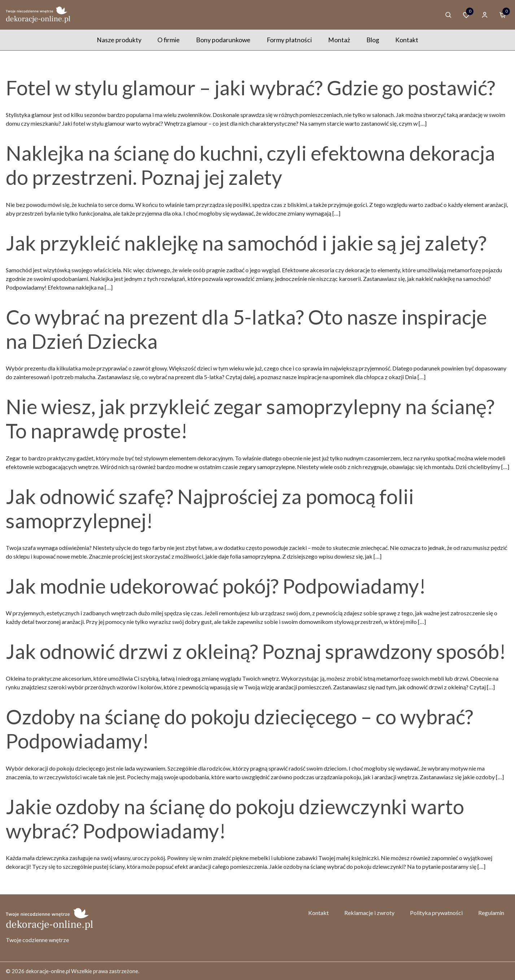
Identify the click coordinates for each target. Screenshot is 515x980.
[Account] (485, 15)
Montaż (339, 40)
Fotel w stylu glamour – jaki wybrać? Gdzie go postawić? (250, 88)
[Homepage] (38, 15)
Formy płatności (289, 40)
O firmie (169, 40)
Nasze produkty (119, 40)
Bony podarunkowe (223, 40)
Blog (373, 40)
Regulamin (491, 913)
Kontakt (407, 40)
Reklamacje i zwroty (369, 913)
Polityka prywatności (436, 913)
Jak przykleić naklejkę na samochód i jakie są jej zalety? (246, 243)
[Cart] (503, 15)
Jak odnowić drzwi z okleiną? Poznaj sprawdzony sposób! (256, 651)
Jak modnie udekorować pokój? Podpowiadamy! (216, 586)
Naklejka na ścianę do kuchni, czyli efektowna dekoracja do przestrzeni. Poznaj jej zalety (250, 165)
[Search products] (448, 15)
